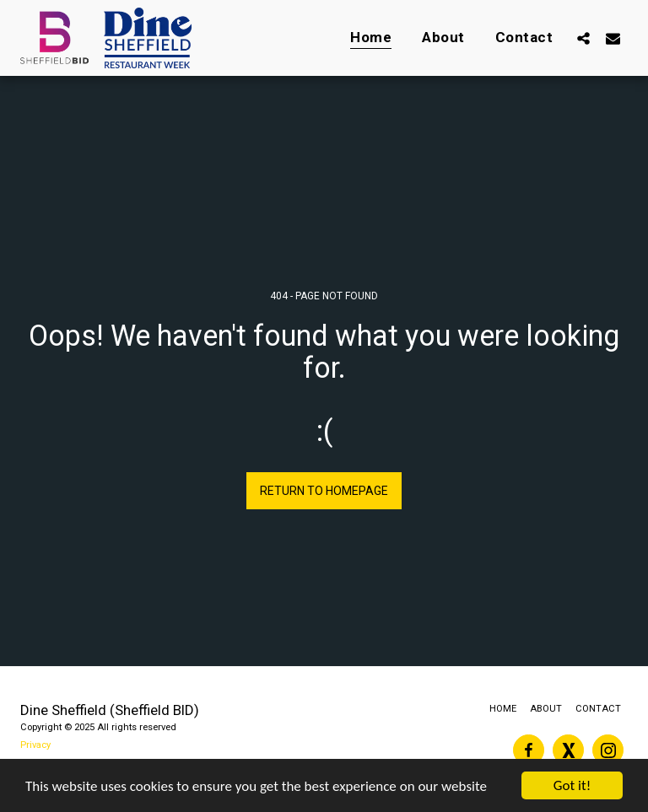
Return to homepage (324, 491)
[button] (583, 38)
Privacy (35, 745)
